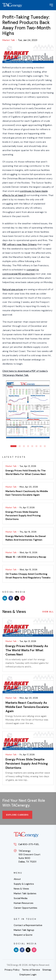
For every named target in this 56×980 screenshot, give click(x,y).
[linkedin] (5, 598)
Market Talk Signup (24, 930)
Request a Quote (23, 935)
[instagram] (23, 598)
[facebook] (11, 598)
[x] (17, 598)
